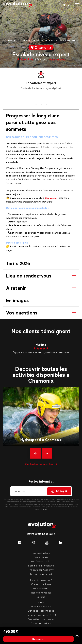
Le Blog (41, 597)
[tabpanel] (41, 80)
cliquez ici (43, 509)
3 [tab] (46, 104)
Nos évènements (41, 593)
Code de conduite (41, 623)
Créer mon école (41, 584)
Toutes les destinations (32, 41)
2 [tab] (41, 104)
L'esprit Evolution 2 (41, 580)
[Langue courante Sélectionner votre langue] (66, 5)
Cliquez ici (51, 198)
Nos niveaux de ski (41, 574)
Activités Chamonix (63, 41)
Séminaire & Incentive (41, 566)
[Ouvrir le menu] (77, 5)
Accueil (8, 41)
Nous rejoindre (41, 588)
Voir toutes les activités (41, 464)
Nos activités (41, 557)
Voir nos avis (57, 60)
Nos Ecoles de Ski (41, 561)
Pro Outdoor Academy (41, 570)
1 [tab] (36, 104)
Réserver (38, 639)
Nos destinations (41, 553)
